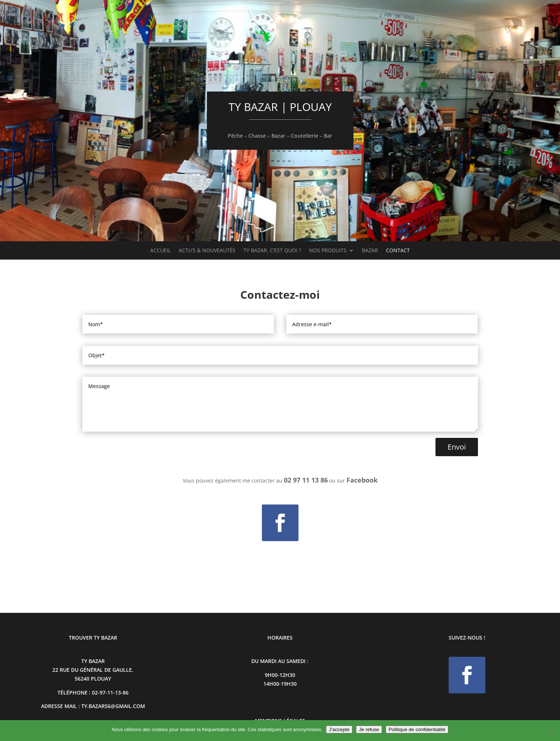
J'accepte (339, 729)
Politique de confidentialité (417, 729)
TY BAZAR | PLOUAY (280, 107)
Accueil (160, 251)
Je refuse (369, 729)
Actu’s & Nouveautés (207, 251)
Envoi (457, 447)
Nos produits (328, 251)
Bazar (370, 251)
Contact (398, 251)
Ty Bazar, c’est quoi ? (272, 251)
